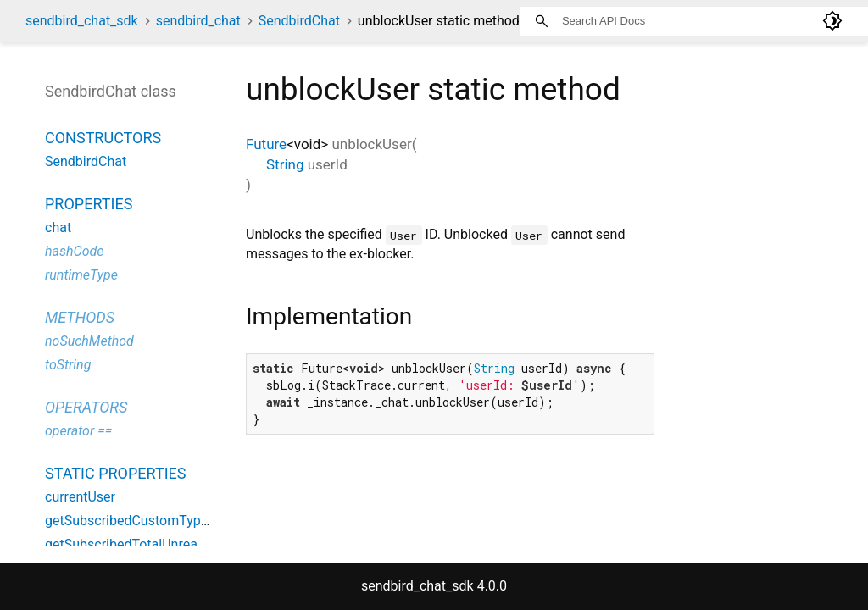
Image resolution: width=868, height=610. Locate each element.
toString (68, 365)
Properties (89, 204)
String (285, 164)
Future (266, 144)
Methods (80, 317)
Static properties (116, 473)
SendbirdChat (299, 21)
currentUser (80, 497)
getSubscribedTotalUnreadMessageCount (170, 544)
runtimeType (81, 275)
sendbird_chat (198, 21)
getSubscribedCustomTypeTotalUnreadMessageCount (209, 521)
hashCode (74, 251)
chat (58, 227)
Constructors (103, 138)
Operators (86, 407)
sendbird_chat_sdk (82, 21)
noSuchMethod (89, 341)
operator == (78, 431)
